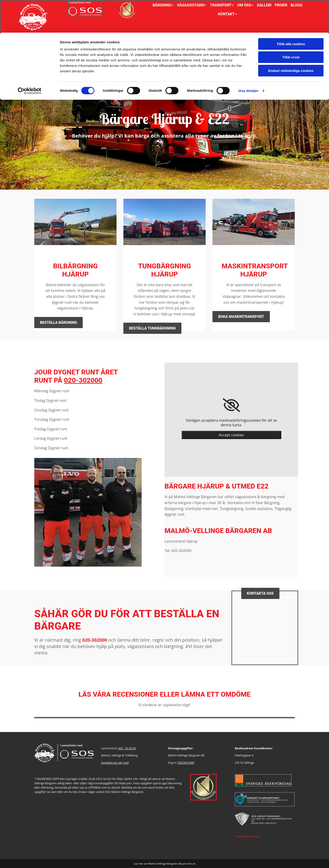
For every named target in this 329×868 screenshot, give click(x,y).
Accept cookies (231, 435)
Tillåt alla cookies (291, 11)
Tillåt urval (291, 25)
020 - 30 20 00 (127, 748)
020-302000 (83, 380)
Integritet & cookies (247, 836)
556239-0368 (186, 763)
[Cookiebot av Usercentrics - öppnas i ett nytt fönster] (30, 58)
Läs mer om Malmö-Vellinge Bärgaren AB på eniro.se (164, 864)
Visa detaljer (248, 58)
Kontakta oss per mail (115, 763)
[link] (231, 405)
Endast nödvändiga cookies (291, 38)
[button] (58, 323)
